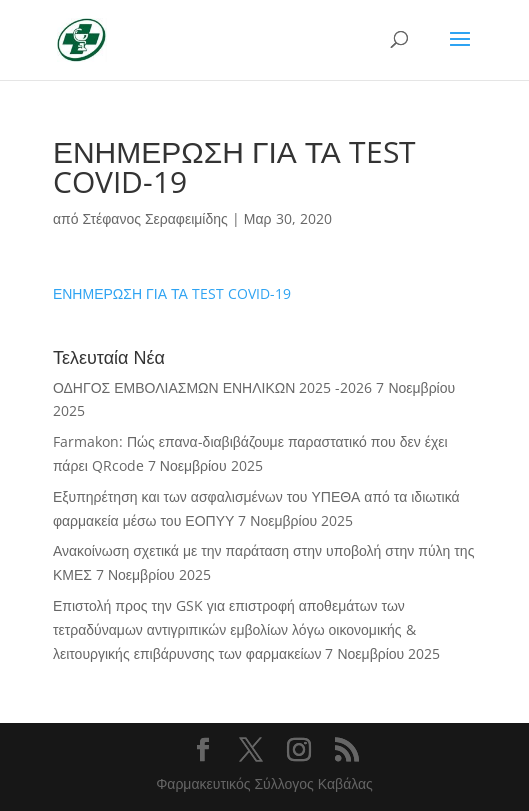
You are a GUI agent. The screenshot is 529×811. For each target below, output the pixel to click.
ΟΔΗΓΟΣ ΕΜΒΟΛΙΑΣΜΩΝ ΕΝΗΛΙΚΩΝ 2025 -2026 (212, 387)
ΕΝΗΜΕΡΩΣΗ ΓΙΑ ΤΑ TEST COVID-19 (172, 293)
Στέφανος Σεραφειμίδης (154, 218)
